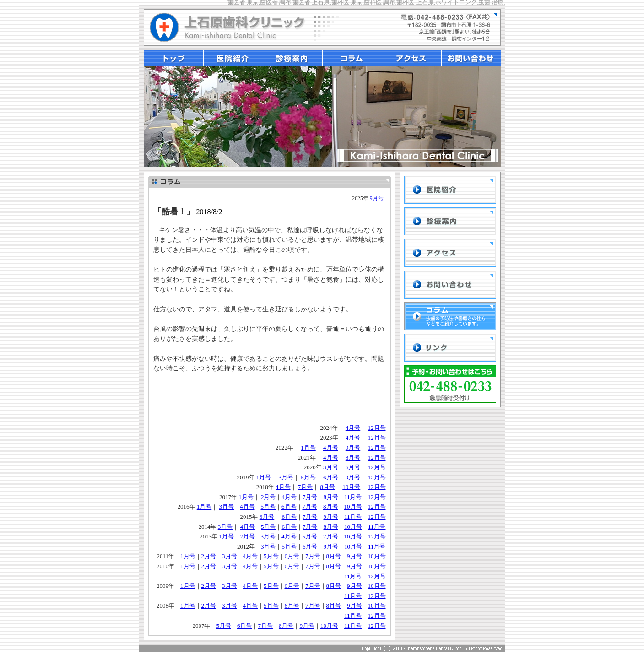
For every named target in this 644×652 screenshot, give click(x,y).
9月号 (377, 198)
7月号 (306, 487)
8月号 (353, 458)
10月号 (351, 487)
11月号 (353, 497)
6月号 (353, 467)
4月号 (353, 428)
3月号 (331, 467)
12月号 (377, 428)
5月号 (308, 477)
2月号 (268, 497)
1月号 (308, 448)
